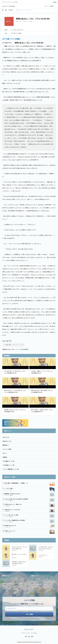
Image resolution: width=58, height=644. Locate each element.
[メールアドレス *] (29, 609)
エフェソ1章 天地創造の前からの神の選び (15, 520)
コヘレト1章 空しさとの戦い (12, 515)
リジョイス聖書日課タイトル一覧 (11, 469)
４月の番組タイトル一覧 (8, 465)
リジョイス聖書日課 (9, 495)
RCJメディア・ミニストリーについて (8, 580)
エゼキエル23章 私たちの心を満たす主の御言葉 (16, 499)
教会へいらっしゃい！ (11, 531)
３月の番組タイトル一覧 (8, 461)
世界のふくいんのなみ (8, 583)
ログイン (47, 6)
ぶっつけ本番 (8, 532)
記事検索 (55, 2)
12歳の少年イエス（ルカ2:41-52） (13, 510)
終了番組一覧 (35, 582)
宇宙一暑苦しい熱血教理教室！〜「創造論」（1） (16, 483)
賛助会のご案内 (19, 583)
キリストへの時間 (7, 449)
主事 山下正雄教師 (23, 21)
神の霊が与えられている (10, 526)
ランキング (5, 589)
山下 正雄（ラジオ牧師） (12, 39)
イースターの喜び (9, 488)
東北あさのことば (7, 441)
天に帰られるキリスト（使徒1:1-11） (13, 504)
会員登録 (52, 6)
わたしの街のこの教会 (50, 582)
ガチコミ (5, 453)
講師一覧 (4, 586)
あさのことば (6, 437)
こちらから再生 (19, 349)
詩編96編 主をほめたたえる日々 (12, 494)
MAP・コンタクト (20, 579)
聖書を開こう (6, 445)
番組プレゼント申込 (20, 586)
